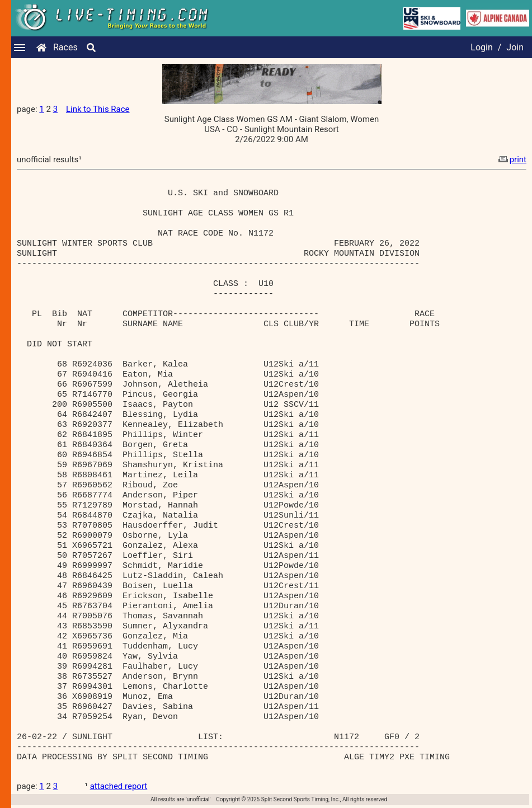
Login (481, 47)
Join (515, 47)
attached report (119, 786)
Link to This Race (98, 109)
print (511, 159)
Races (65, 47)
